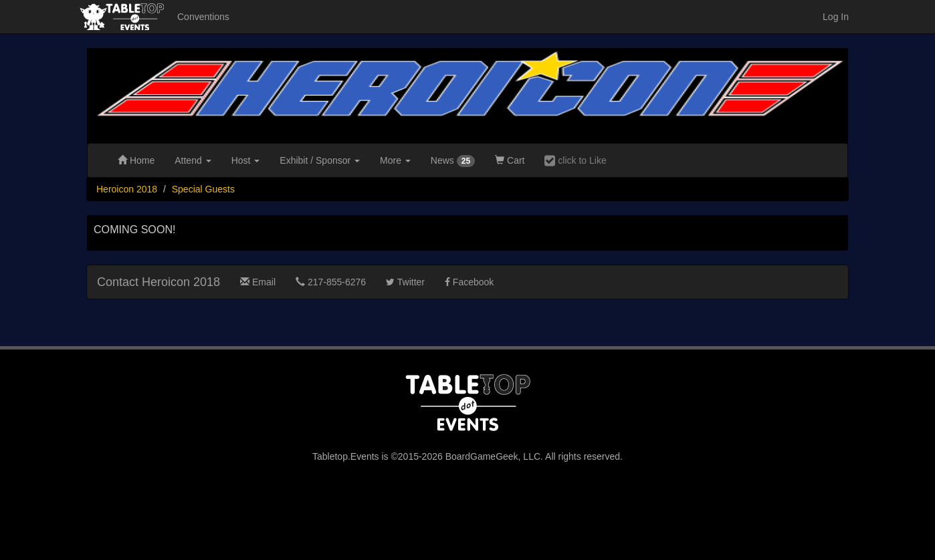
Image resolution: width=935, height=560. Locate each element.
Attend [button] (193, 160)
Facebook (469, 282)
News (453, 161)
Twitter (405, 282)
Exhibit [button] (320, 160)
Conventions (203, 17)
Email (258, 282)
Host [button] (246, 160)
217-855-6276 (331, 282)
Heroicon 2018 (127, 189)
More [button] (395, 160)
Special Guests (203, 189)
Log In (836, 17)
